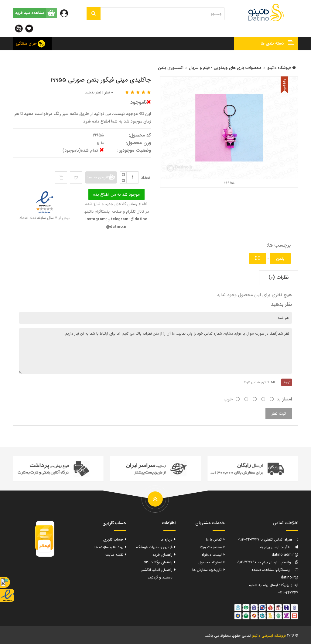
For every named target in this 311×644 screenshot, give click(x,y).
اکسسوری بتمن (171, 68)
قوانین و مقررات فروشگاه (154, 547)
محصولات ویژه (211, 547)
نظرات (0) (279, 277)
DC (258, 258)
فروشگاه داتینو (282, 68)
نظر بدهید (93, 92)
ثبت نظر (279, 413)
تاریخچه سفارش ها (207, 570)
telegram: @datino (128, 219)
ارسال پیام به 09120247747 (257, 562)
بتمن (280, 258)
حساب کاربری (113, 539)
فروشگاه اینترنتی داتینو (269, 636)
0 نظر (109, 92)
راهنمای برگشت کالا (158, 562)
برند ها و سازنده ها (109, 547)
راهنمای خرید (162, 555)
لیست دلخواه (212, 555)
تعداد (146, 177)
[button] (266, 44)
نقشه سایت (114, 555)
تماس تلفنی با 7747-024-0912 (260, 539)
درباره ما (167, 539)
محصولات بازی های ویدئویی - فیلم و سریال (225, 68)
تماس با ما (214, 539)
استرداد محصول (210, 562)
